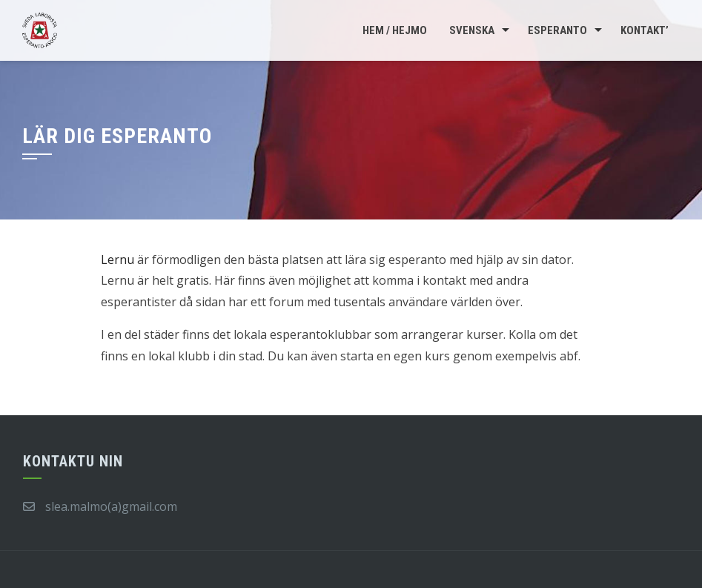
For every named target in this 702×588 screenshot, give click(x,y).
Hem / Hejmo (395, 30)
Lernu (117, 260)
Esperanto (557, 30)
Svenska (472, 30)
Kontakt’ (645, 30)
